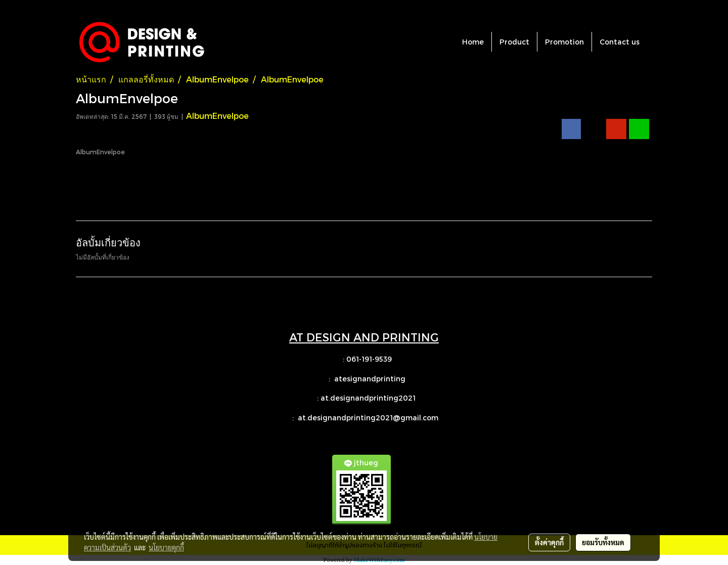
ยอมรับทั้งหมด (603, 542)
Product (514, 42)
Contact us (620, 42)
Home (473, 42)
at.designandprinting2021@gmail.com (369, 418)
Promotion (564, 42)
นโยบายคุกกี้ (166, 547)
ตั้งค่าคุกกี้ (549, 542)
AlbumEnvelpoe (217, 116)
